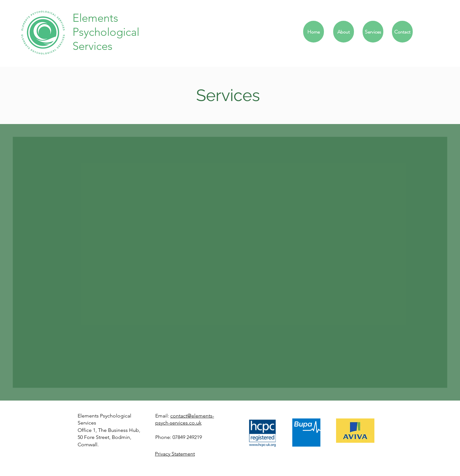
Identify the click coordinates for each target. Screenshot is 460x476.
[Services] (373, 32)
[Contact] (402, 32)
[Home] (314, 32)
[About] (344, 32)
